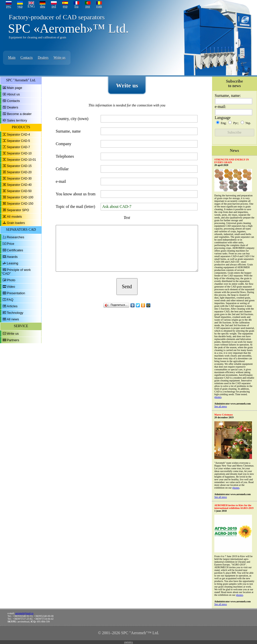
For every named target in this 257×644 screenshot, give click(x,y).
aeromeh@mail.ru (24, 613)
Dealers (43, 58)
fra (77, 6)
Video (11, 287)
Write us (59, 58)
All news (13, 319)
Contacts (27, 58)
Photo (11, 280)
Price (11, 244)
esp (65, 6)
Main (12, 58)
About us (13, 94)
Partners (13, 340)
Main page (15, 88)
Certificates (15, 250)
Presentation (16, 293)
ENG (31, 6)
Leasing (13, 263)
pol (54, 6)
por (88, 6)
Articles (12, 306)
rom (99, 6)
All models (14, 217)
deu (42, 6)
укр (20, 6)
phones (218, 397)
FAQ (10, 300)
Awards (12, 257)
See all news (221, 406)
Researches (15, 237)
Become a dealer (19, 114)
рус (9, 6)
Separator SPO (18, 210)
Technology (15, 313)
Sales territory (17, 120)
